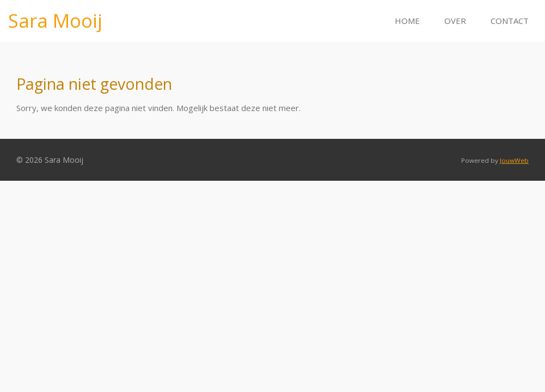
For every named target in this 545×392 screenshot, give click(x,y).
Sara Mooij (55, 20)
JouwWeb (514, 160)
